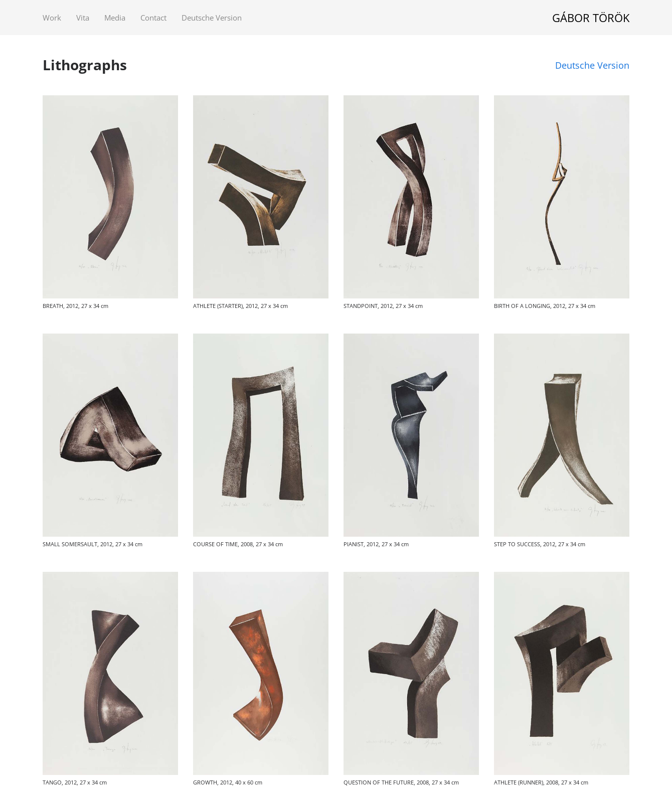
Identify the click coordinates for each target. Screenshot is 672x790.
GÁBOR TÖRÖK (591, 18)
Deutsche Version (592, 65)
